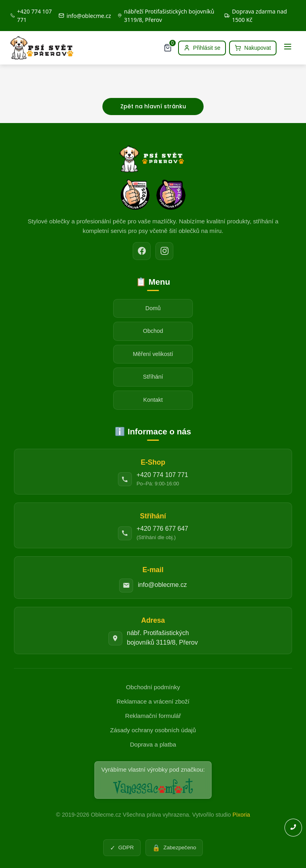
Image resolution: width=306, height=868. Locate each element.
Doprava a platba (153, 744)
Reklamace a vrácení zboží (153, 701)
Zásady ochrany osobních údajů (153, 730)
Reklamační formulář (153, 716)
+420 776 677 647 (162, 529)
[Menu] (288, 48)
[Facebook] (142, 251)
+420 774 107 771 (162, 475)
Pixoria (241, 815)
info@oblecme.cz (162, 585)
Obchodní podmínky (153, 687)
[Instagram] (164, 251)
